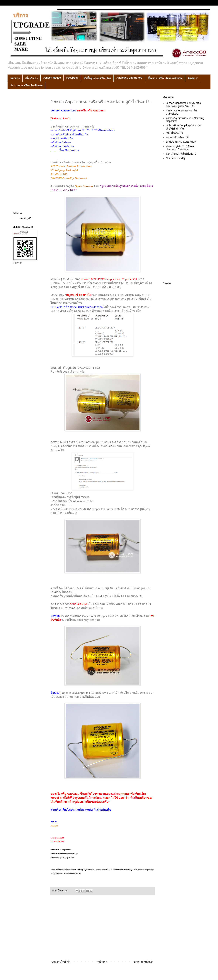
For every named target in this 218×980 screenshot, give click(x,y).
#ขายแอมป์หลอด (57, 870)
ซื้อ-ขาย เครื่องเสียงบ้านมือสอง (165, 78)
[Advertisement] (103, 929)
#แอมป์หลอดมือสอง (105, 870)
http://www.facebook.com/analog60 (64, 854)
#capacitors (149, 870)
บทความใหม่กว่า (61, 962)
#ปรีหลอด (94, 870)
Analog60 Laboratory (129, 78)
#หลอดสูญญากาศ (83, 870)
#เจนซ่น (67, 874)
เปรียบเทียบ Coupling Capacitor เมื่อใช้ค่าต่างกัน (184, 127)
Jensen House (52, 78)
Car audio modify (176, 158)
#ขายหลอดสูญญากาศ (129, 870)
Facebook (72, 78)
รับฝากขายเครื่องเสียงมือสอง (26, 85)
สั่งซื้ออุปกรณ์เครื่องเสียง (97, 78)
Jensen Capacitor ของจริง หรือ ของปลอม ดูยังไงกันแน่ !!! (183, 105)
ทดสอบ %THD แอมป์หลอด (181, 142)
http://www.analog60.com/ (61, 850)
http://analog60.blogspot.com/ (62, 858)
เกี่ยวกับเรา (31, 78)
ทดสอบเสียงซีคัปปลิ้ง (178, 137)
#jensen (141, 870)
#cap (76, 874)
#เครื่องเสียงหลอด (70, 870)
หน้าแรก (15, 78)
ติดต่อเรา (193, 78)
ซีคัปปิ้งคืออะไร (174, 133)
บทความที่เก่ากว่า (144, 962)
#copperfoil (55, 874)
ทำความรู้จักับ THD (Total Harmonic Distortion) (180, 148)
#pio (62, 874)
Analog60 (26, 218)
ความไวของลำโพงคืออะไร (181, 154)
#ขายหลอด (117, 870)
